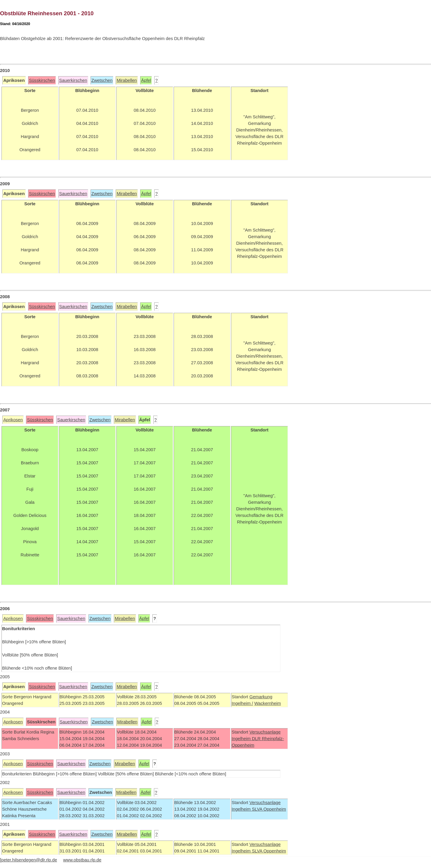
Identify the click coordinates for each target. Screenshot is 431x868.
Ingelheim (242, 739)
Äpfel (146, 80)
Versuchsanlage (265, 732)
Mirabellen (127, 80)
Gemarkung (261, 697)
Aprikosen (13, 420)
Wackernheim (268, 703)
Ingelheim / (242, 703)
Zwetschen (102, 80)
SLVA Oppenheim (269, 809)
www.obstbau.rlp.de (82, 860)
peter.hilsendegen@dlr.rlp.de (29, 860)
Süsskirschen (42, 80)
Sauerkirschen (73, 80)
